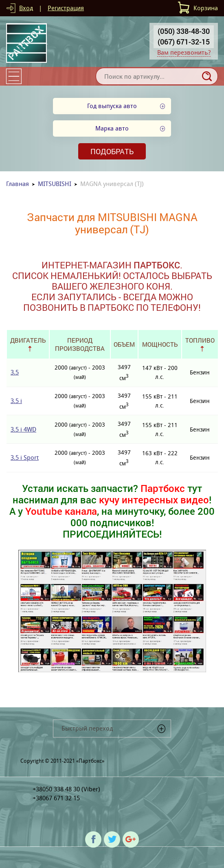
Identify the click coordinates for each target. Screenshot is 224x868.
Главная (18, 184)
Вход (26, 8)
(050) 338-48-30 (184, 31)
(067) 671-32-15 (184, 42)
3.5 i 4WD (23, 429)
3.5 (15, 372)
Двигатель (28, 340)
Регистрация (66, 8)
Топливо (200, 340)
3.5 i (16, 401)
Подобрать (112, 151)
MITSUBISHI (55, 184)
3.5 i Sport (25, 457)
